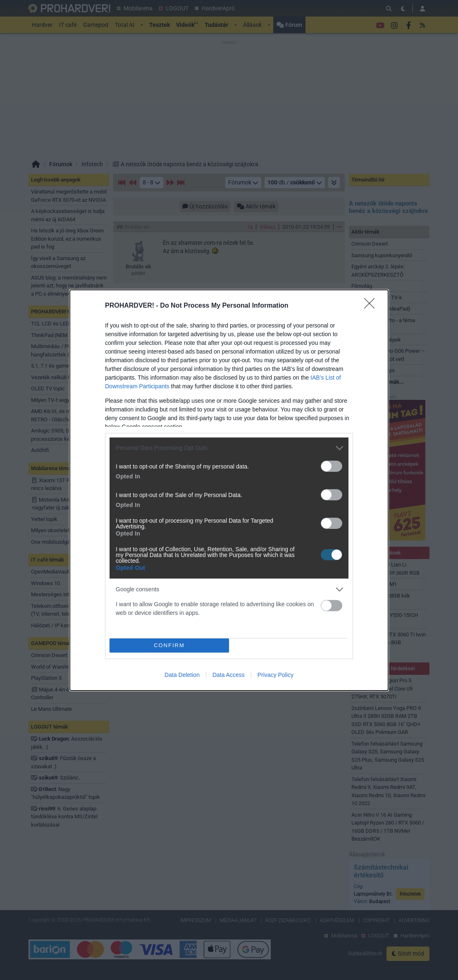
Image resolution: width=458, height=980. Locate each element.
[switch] (332, 466)
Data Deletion (182, 675)
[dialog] (229, 490)
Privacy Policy (276, 675)
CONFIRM (169, 645)
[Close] (372, 306)
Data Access (229, 675)
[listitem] (229, 448)
